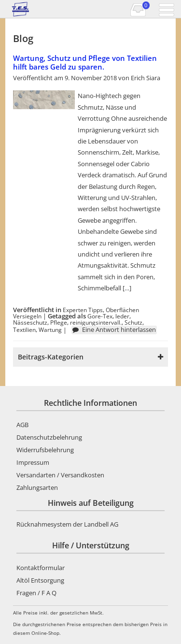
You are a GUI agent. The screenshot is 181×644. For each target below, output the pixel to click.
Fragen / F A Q (36, 593)
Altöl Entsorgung (40, 580)
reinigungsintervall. (96, 322)
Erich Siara (146, 78)
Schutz (133, 322)
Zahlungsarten (37, 487)
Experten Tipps (83, 310)
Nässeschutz (30, 322)
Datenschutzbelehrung (49, 437)
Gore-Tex (100, 316)
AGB (22, 425)
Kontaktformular (41, 568)
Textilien (24, 329)
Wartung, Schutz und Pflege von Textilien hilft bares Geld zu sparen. (85, 62)
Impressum (33, 462)
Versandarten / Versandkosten (60, 475)
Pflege (59, 322)
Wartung (50, 329)
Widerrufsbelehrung (45, 450)
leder (122, 316)
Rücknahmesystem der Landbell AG (67, 524)
